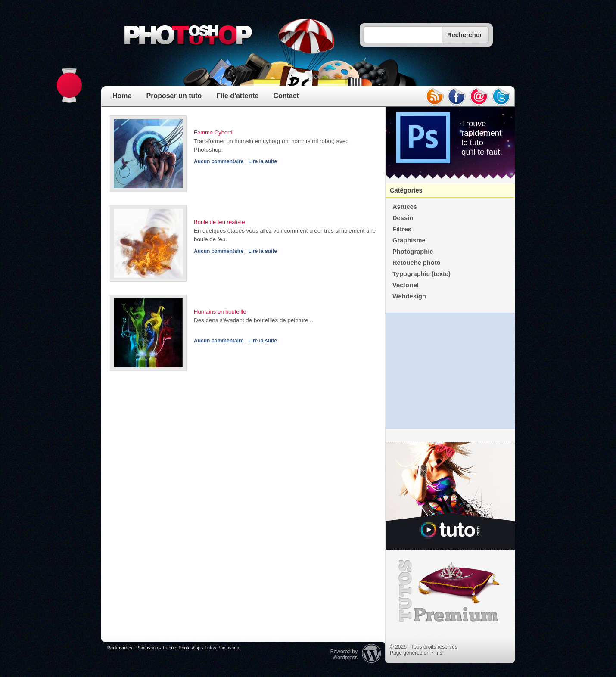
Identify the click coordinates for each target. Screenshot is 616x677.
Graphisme (409, 240)
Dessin (403, 218)
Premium (450, 591)
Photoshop (147, 648)
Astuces (405, 207)
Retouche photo (417, 263)
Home (122, 96)
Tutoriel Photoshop (181, 648)
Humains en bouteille (220, 312)
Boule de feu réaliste (219, 222)
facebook (457, 96)
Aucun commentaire (219, 161)
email (479, 96)
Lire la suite (263, 161)
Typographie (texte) (422, 274)
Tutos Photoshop (222, 648)
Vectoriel (406, 285)
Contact (286, 96)
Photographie (413, 252)
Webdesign (409, 296)
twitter (501, 96)
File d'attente (237, 96)
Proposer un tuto (174, 96)
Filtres (402, 229)
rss (434, 96)
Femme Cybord (213, 132)
